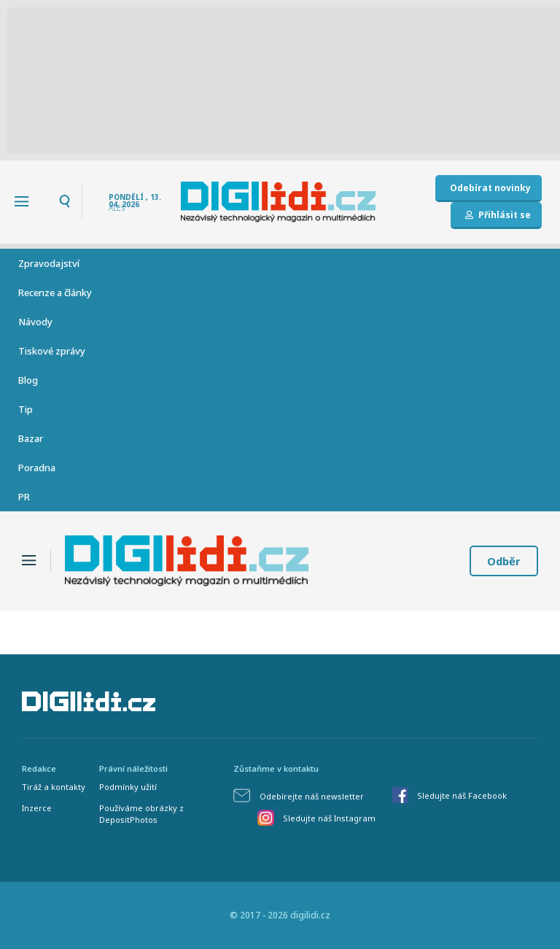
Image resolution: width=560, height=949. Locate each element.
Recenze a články (55, 293)
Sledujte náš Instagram (329, 818)
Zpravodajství (49, 263)
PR (24, 497)
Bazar (31, 438)
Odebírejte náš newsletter (312, 796)
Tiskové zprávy (52, 351)
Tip (26, 409)
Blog (28, 380)
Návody (35, 322)
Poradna (37, 468)
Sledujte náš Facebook (462, 795)
